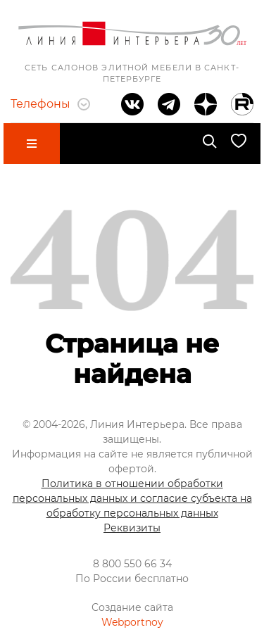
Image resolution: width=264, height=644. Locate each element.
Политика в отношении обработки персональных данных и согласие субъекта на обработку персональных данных (132, 498)
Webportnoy (132, 622)
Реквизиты (132, 528)
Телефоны (50, 104)
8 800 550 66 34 (132, 564)
